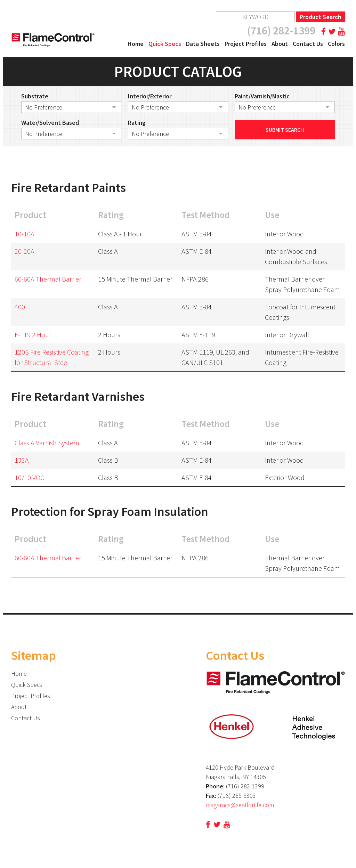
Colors (336, 44)
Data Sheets (203, 44)
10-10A (25, 234)
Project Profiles (246, 44)
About (280, 44)
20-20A (25, 251)
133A (22, 460)
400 (20, 307)
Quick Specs (165, 44)
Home (136, 44)
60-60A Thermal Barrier (48, 279)
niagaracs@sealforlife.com (240, 805)
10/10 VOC (29, 477)
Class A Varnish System (47, 443)
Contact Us (308, 44)
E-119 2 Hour (33, 335)
